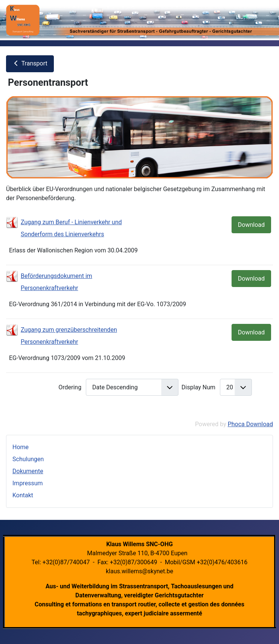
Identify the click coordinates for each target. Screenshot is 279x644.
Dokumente (28, 471)
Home (21, 447)
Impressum (28, 483)
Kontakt (23, 495)
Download (251, 225)
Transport (30, 63)
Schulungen (28, 459)
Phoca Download (250, 424)
